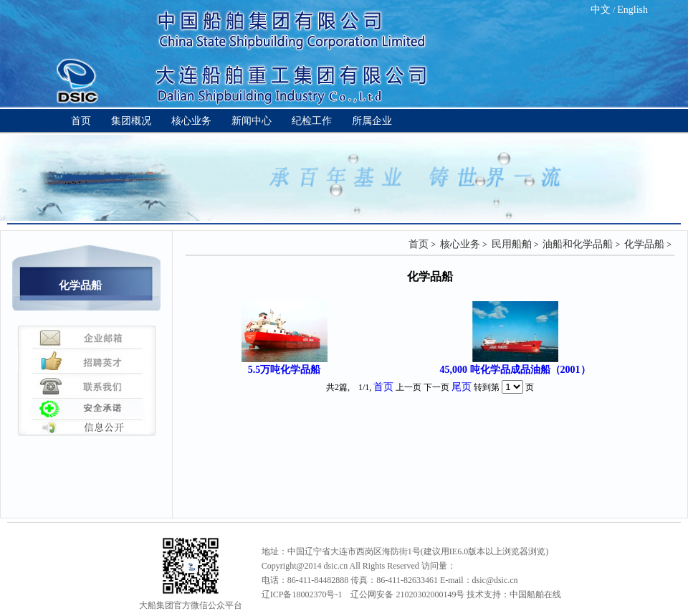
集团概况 (131, 121)
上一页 (408, 387)
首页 (81, 121)
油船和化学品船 (578, 244)
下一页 (436, 387)
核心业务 (191, 121)
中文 (601, 10)
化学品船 (644, 244)
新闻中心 (252, 121)
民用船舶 (512, 244)
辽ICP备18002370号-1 (302, 594)
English (632, 10)
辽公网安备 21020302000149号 (407, 594)
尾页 (462, 387)
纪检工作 (312, 121)
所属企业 (372, 121)
